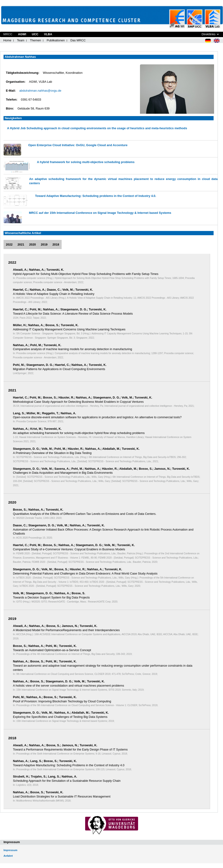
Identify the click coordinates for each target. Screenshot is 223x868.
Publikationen (56, 40)
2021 (21, 244)
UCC (35, 34)
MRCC (8, 34)
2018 (56, 244)
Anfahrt (8, 856)
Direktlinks (209, 34)
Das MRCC (78, 40)
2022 (9, 244)
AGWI (22, 34)
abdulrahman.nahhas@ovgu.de (40, 91)
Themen (35, 40)
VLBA (48, 34)
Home (7, 40)
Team (21, 40)
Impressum (10, 850)
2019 (44, 244)
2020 (32, 244)
